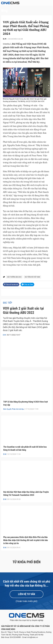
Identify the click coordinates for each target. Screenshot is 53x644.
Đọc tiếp (8, 303)
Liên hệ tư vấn (26, 594)
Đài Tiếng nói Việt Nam (32, 277)
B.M (4, 335)
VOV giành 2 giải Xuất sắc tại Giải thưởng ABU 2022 (23, 310)
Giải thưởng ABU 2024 (14, 277)
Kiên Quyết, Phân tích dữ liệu (14, 409)
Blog (4, 11)
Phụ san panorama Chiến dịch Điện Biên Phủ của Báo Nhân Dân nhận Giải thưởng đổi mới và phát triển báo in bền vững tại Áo (26, 540)
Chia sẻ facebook (11, 284)
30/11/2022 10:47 (13, 335)
